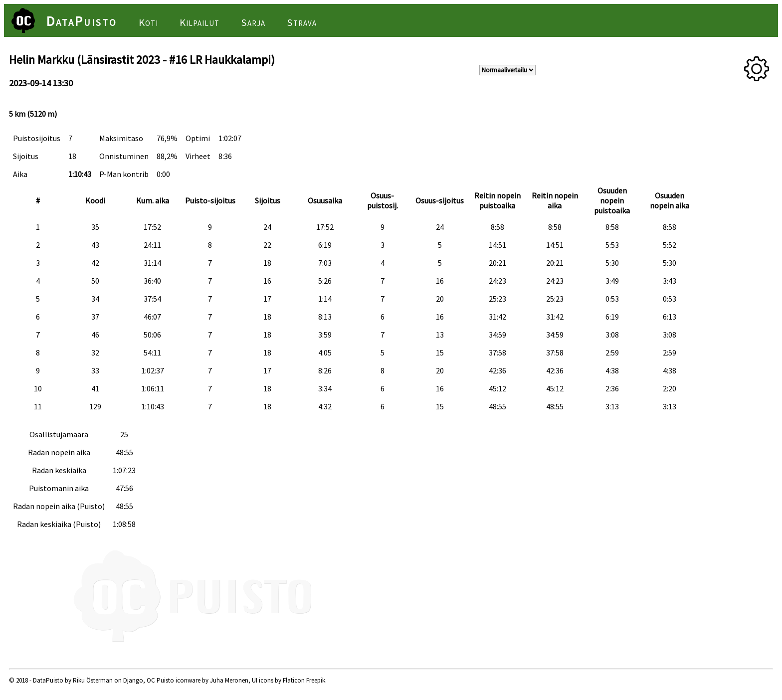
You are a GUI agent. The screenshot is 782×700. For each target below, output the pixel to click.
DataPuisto (82, 21)
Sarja (253, 22)
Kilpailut (199, 22)
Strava (302, 22)
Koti (148, 22)
